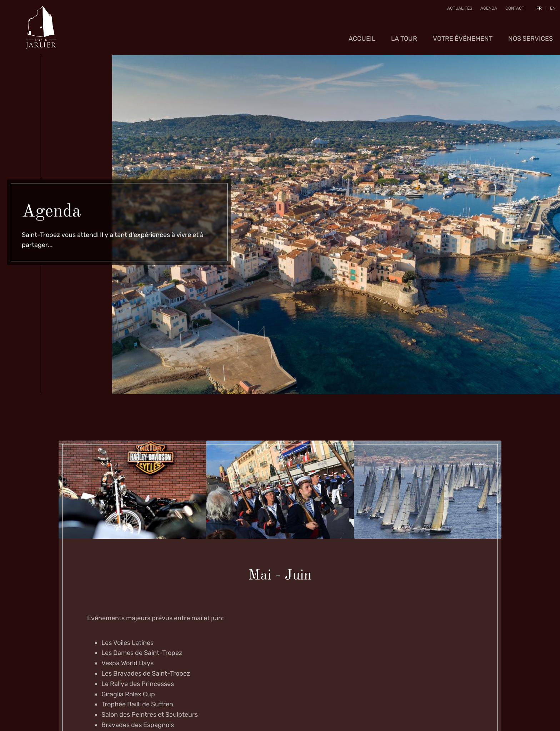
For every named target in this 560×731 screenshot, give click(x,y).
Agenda (486, 10)
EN (550, 10)
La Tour (404, 34)
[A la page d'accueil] (41, 25)
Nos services (531, 34)
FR (537, 10)
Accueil (362, 34)
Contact (512, 10)
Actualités (457, 10)
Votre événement (463, 34)
